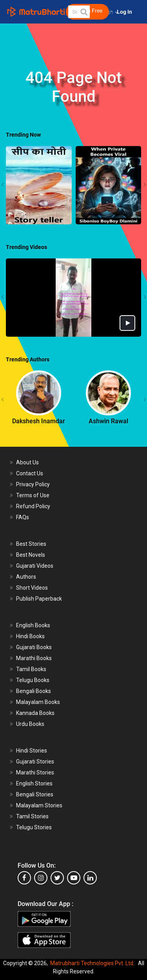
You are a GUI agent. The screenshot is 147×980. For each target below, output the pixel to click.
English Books (33, 625)
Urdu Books (30, 724)
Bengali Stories (35, 794)
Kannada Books (35, 713)
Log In (125, 12)
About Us (27, 462)
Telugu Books (33, 680)
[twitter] (57, 878)
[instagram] (41, 878)
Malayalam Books (38, 702)
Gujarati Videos (35, 566)
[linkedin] (90, 878)
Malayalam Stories (39, 805)
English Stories (34, 783)
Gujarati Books (34, 647)
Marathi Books (34, 658)
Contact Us (30, 473)
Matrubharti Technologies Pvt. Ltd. (92, 963)
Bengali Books (34, 691)
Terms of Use (33, 495)
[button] (83, 12)
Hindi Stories (32, 751)
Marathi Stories (35, 772)
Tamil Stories (32, 816)
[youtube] (74, 878)
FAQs (23, 517)
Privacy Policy (33, 484)
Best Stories (31, 544)
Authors (26, 577)
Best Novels (31, 555)
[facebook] (24, 878)
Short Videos (32, 588)
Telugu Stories (34, 827)
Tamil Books (31, 669)
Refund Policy (33, 506)
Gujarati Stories (35, 762)
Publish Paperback (39, 599)
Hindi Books (30, 636)
